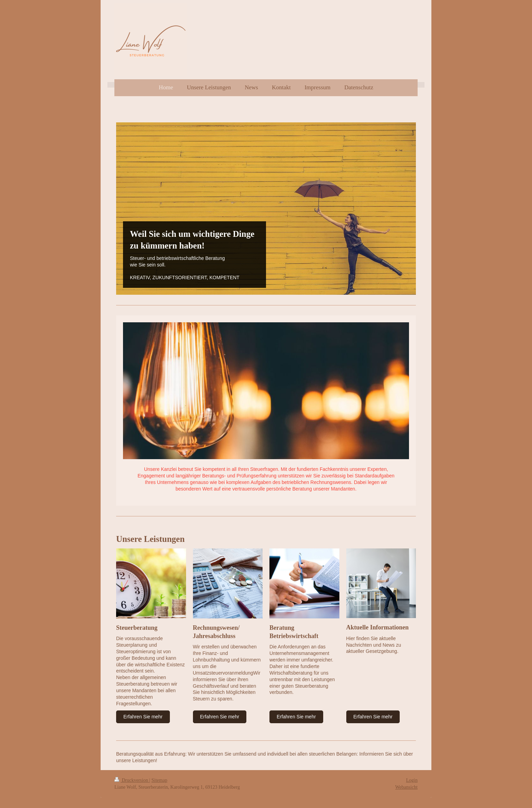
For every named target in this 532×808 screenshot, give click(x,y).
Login (412, 780)
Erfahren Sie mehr (143, 717)
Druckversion (132, 780)
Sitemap (160, 780)
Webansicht (406, 787)
